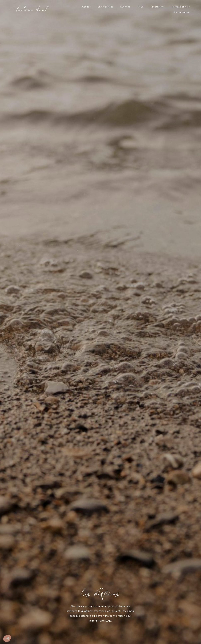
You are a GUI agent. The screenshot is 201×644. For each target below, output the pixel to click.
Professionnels (181, 7)
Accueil (86, 7)
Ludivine (125, 7)
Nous (141, 7)
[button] (7, 638)
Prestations (158, 7)
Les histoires (106, 7)
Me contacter (182, 12)
